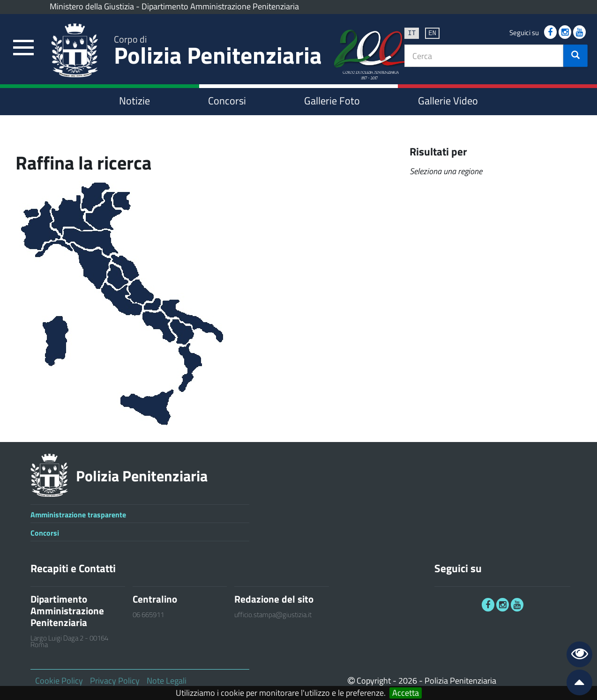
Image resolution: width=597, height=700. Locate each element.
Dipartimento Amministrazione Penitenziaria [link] (220, 6)
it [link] (412, 33)
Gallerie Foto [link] (332, 101)
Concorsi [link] (227, 101)
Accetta (406, 693)
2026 (408, 681)
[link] (23, 48)
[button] (575, 56)
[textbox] (484, 56)
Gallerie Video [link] (448, 101)
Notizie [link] (134, 101)
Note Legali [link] (167, 681)
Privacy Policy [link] (115, 681)
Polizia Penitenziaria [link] (218, 52)
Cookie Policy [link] (59, 681)
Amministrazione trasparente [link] (78, 515)
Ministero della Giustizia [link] (92, 6)
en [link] (432, 33)
